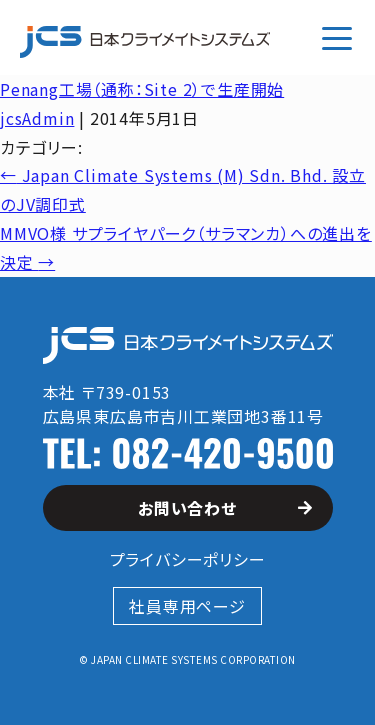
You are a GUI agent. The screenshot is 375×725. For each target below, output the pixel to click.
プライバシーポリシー (188, 559)
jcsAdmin (37, 118)
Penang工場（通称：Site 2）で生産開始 (142, 89)
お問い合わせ (225, 508)
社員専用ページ (187, 606)
